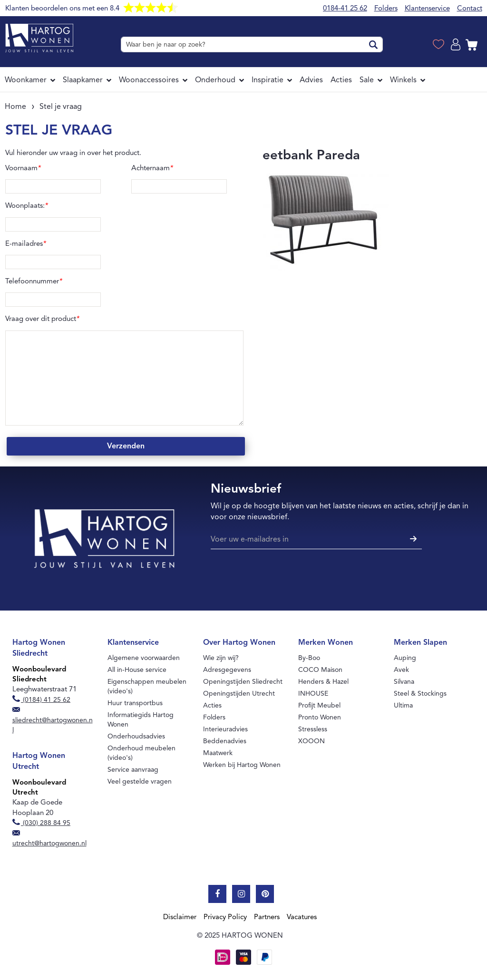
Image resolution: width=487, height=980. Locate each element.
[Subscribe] (412, 539)
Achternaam (152, 168)
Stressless (313, 729)
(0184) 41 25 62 (42, 700)
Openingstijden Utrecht (239, 694)
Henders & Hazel (323, 682)
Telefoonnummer (34, 281)
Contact (470, 8)
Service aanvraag (133, 770)
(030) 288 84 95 (42, 823)
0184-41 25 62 (345, 8)
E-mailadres (26, 243)
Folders (386, 8)
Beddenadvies (225, 741)
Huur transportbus (135, 703)
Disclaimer (180, 917)
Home (15, 107)
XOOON (312, 741)
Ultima (403, 705)
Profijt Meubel (319, 705)
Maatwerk (218, 753)
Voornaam (23, 168)
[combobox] (252, 44)
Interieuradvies (225, 729)
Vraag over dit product (42, 319)
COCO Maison (320, 670)
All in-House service (137, 670)
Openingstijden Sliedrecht (243, 682)
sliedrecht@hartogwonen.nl (53, 721)
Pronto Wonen (320, 717)
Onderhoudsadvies (136, 736)
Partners (267, 917)
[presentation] (283, 577)
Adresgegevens (227, 670)
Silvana (404, 682)
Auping (405, 658)
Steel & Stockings (420, 694)
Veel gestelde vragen (140, 781)
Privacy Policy (225, 917)
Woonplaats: (27, 205)
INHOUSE (313, 694)
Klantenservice (427, 8)
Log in (457, 45)
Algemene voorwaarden (144, 658)
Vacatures (302, 917)
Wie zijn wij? (221, 658)
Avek (401, 670)
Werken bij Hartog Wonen (242, 765)
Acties (212, 705)
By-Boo (309, 658)
